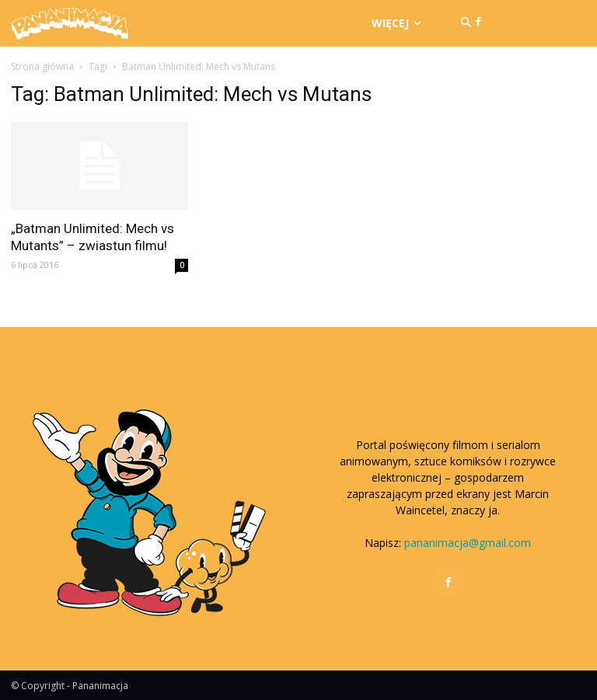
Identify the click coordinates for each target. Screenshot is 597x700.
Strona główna (42, 66)
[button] (466, 23)
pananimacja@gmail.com (468, 543)
